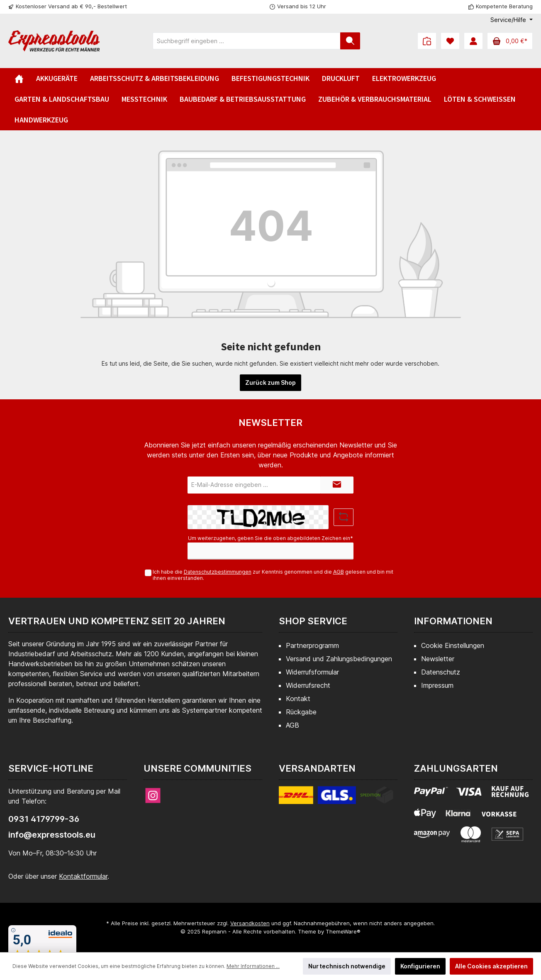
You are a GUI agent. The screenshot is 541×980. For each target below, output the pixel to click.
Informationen (453, 621)
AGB (339, 572)
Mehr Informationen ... (253, 966)
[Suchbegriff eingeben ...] (247, 41)
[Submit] (337, 485)
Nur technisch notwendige (347, 966)
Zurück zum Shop (270, 382)
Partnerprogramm (312, 645)
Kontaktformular (83, 876)
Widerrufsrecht (308, 685)
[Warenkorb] (510, 41)
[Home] (19, 78)
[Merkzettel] (450, 41)
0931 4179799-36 (44, 819)
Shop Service (313, 621)
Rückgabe (301, 712)
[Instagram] (153, 795)
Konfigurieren (420, 966)
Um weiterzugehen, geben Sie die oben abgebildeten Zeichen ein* (270, 538)
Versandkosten (250, 923)
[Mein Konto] (473, 41)
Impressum (437, 685)
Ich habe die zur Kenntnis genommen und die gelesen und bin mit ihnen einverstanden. (273, 575)
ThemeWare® (343, 931)
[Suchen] (350, 41)
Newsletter (438, 659)
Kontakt (298, 699)
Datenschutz (441, 672)
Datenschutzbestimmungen (218, 572)
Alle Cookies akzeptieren (491, 966)
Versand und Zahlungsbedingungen (339, 659)
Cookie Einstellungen (453, 645)
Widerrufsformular (312, 672)
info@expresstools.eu (52, 835)
